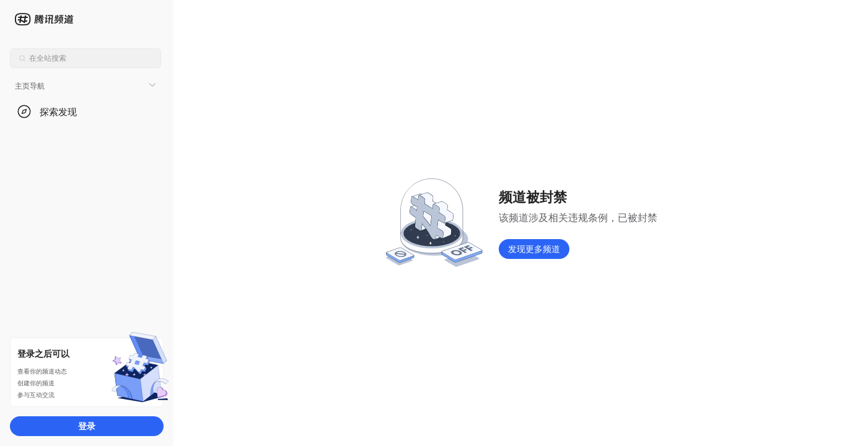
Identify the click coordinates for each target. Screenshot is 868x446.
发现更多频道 (534, 249)
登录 (87, 426)
